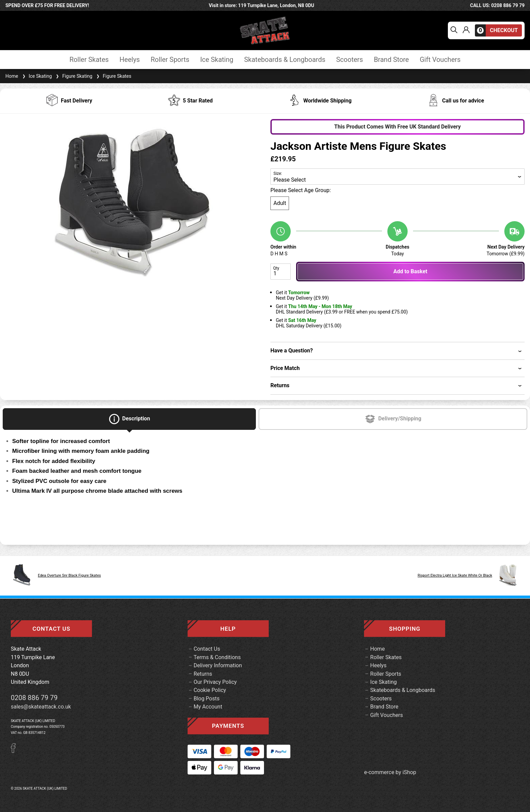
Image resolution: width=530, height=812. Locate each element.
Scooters (349, 60)
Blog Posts (207, 699)
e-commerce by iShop (390, 772)
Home (12, 76)
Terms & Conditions (217, 657)
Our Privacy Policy (215, 682)
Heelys (130, 60)
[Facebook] (16, 751)
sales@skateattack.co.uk (41, 707)
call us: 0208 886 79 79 (497, 5)
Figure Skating (73, 76)
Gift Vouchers (440, 60)
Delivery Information (218, 665)
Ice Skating (217, 60)
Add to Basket (410, 271)
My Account (208, 707)
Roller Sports (170, 60)
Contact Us (207, 649)
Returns (203, 674)
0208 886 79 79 (34, 698)
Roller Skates (89, 60)
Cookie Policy (210, 690)
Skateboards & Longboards (285, 60)
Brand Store (391, 60)
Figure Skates (113, 76)
